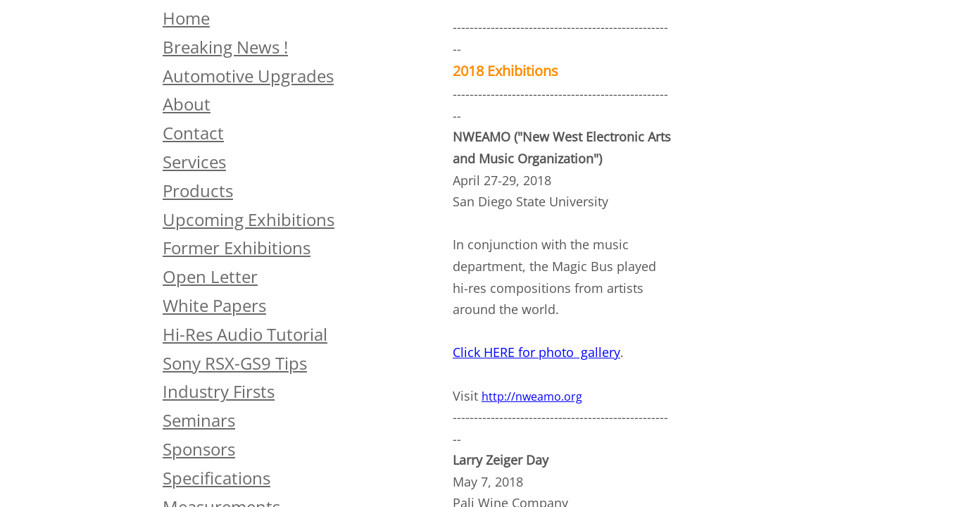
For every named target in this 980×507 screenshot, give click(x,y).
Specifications (216, 478)
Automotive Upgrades (248, 76)
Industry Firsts (219, 391)
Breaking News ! (225, 47)
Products (198, 190)
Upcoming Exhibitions (249, 219)
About (187, 104)
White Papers (214, 305)
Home (186, 18)
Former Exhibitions (237, 248)
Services (194, 162)
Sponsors (199, 449)
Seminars (199, 420)
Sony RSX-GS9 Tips (235, 363)
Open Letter (210, 276)
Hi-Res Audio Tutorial (245, 334)
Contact (193, 133)
